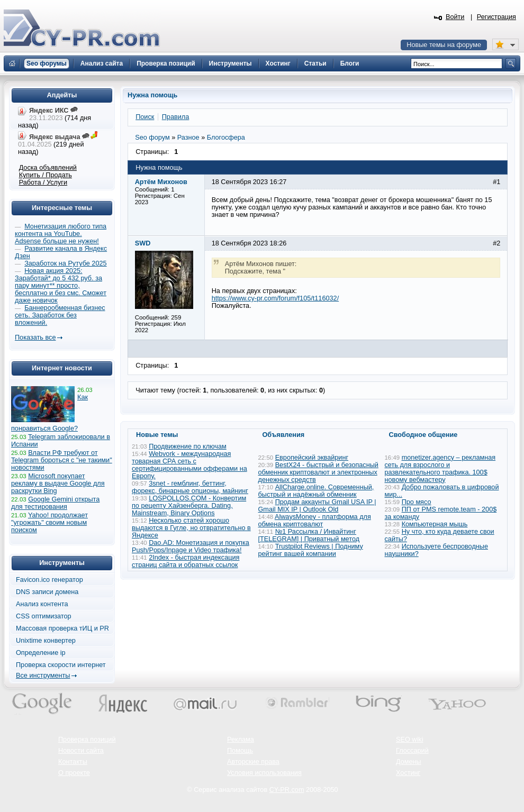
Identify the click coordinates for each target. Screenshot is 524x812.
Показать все (35, 337)
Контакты (73, 762)
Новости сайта (81, 751)
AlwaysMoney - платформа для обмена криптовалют (315, 521)
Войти (455, 17)
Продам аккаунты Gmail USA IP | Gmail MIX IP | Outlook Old (317, 506)
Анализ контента (42, 604)
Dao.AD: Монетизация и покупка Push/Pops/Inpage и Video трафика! (191, 546)
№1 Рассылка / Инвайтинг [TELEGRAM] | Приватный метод (309, 535)
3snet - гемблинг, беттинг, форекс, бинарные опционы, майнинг (190, 487)
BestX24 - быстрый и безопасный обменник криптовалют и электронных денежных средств (318, 472)
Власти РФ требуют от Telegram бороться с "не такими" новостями (62, 460)
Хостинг (408, 773)
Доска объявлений (48, 168)
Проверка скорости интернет (61, 665)
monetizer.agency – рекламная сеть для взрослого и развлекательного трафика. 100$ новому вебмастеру (440, 469)
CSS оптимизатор (44, 616)
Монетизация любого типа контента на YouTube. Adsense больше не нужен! (61, 234)
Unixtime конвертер (46, 641)
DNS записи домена (47, 592)
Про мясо (417, 502)
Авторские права (253, 762)
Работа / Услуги (43, 183)
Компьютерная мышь (435, 524)
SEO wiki (409, 740)
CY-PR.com (287, 790)
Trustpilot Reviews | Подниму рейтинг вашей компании (311, 550)
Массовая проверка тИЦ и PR (62, 628)
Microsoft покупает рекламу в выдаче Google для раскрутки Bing (58, 483)
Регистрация (496, 17)
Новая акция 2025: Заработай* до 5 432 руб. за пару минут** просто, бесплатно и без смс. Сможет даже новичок (61, 286)
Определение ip (41, 653)
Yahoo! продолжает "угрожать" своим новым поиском (49, 523)
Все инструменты (43, 676)
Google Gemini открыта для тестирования (55, 503)
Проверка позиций (87, 740)
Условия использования (264, 773)
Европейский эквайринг (312, 458)
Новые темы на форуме (444, 45)
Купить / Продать (46, 175)
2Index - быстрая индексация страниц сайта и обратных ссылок (186, 561)
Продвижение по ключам (188, 446)
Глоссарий (412, 751)
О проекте (74, 773)
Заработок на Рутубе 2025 (65, 263)
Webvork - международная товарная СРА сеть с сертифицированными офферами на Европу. (189, 465)
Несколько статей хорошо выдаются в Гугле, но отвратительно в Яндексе (191, 528)
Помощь (240, 751)
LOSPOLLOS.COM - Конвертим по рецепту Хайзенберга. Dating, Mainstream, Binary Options (189, 506)
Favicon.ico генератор (49, 580)
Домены (409, 762)
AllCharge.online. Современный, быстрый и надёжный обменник (316, 491)
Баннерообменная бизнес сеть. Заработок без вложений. (60, 315)
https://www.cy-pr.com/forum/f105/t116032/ (275, 298)
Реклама (241, 740)
